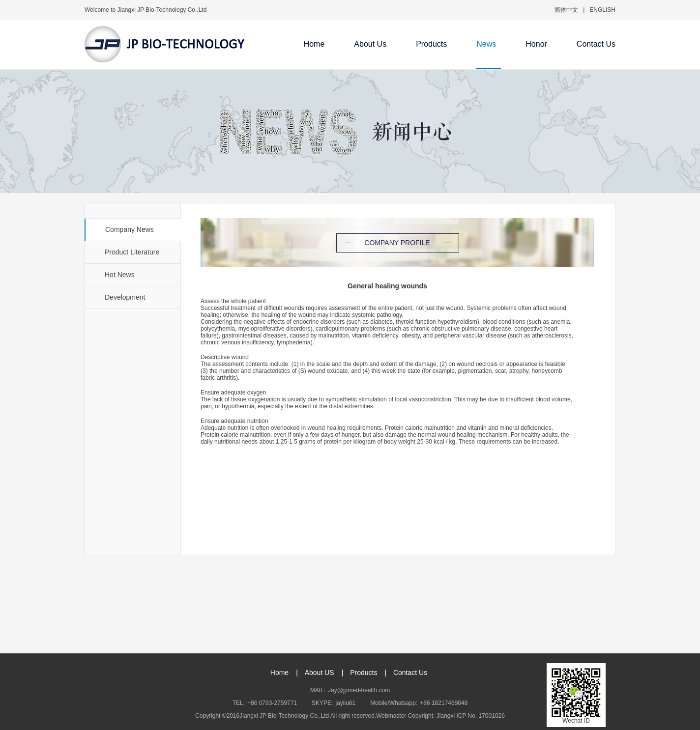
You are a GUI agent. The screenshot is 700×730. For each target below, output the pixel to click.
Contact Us (596, 44)
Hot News (120, 275)
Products (431, 44)
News (486, 44)
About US (320, 673)
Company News (130, 229)
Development (125, 297)
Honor (536, 44)
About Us (370, 44)
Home (314, 44)
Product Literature (132, 252)
